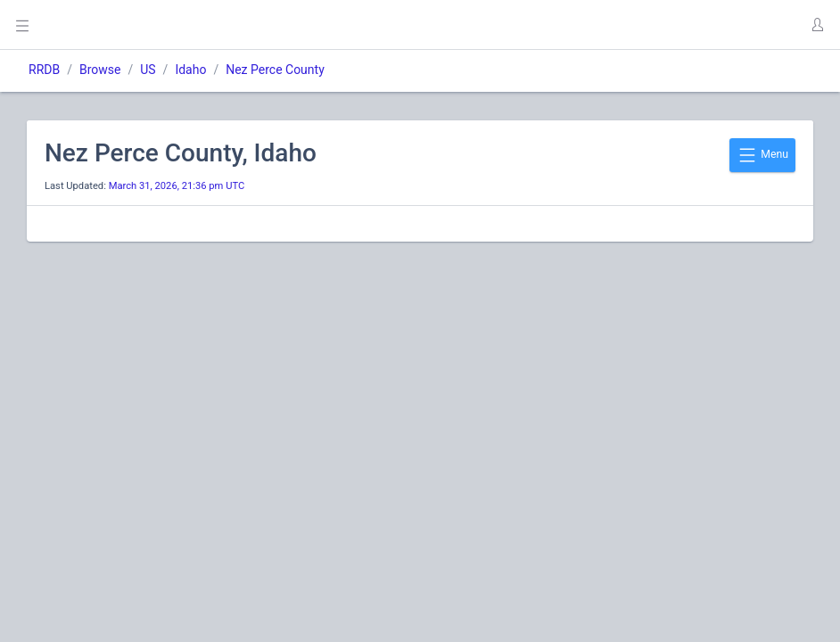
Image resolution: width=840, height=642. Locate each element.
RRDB (44, 70)
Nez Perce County (275, 70)
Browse (100, 70)
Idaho (190, 70)
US (148, 70)
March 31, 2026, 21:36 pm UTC (177, 186)
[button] (817, 25)
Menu (762, 155)
